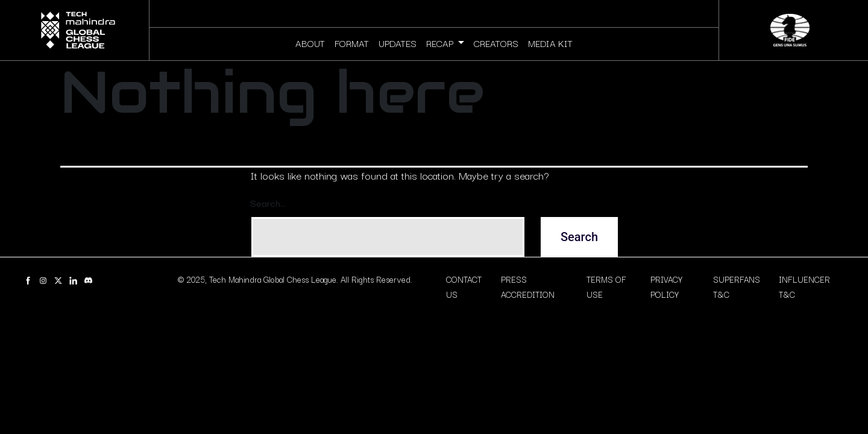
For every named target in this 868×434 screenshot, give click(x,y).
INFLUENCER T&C (804, 287)
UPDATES (398, 43)
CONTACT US (464, 287)
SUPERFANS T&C (737, 287)
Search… (268, 203)
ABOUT (310, 43)
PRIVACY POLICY (666, 287)
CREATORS (496, 43)
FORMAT (352, 43)
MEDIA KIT (550, 43)
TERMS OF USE (606, 287)
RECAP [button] (441, 43)
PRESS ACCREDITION (528, 287)
